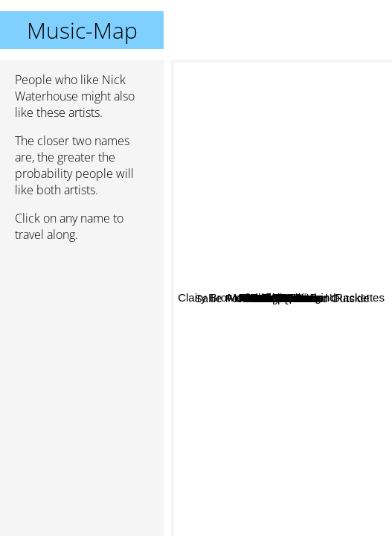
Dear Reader (257, 526)
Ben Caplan (286, 251)
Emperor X (331, 345)
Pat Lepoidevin (296, 218)
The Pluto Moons (287, 181)
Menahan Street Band (288, 288)
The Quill (238, 364)
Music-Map (82, 30)
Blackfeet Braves (326, 238)
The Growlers (234, 325)
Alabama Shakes (300, 369)
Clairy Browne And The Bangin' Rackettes (280, 70)
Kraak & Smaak (216, 299)
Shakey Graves (296, 352)
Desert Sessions (304, 300)
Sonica (233, 258)
